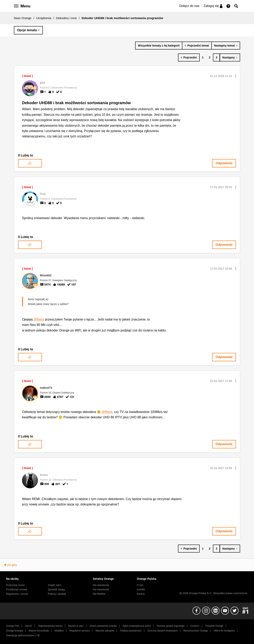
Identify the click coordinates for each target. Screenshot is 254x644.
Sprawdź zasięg (56, 590)
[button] (236, 76)
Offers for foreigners (224, 631)
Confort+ (195, 626)
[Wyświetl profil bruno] (44, 475)
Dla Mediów (99, 594)
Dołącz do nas (189, 6)
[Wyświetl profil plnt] (42, 83)
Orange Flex (13, 626)
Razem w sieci (76, 626)
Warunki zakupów (105, 631)
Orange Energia (15, 631)
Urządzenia (44, 18)
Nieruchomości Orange (196, 631)
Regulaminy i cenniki (17, 594)
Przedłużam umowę (17, 590)
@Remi (39, 319)
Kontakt (141, 590)
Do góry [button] (12, 565)
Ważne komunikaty (39, 631)
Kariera (141, 594)
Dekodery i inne (66, 18)
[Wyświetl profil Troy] (43, 194)
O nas (140, 585)
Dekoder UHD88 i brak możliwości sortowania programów (76, 103)
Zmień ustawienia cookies (103, 626)
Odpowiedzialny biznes (50, 626)
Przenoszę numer (16, 585)
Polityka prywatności (131, 631)
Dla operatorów (101, 585)
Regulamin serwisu (80, 631)
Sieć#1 (29, 626)
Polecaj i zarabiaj (57, 594)
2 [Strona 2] (210, 57)
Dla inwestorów (101, 590)
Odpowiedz (224, 163)
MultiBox (59, 631)
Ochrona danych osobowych (163, 631)
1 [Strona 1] (203, 57)
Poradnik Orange (214, 626)
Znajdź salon (55, 585)
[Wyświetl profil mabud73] (46, 388)
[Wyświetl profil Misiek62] (46, 275)
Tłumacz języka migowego (171, 626)
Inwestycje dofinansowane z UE (23, 635)
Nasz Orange (23, 18)
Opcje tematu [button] (27, 30)
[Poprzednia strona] (189, 57)
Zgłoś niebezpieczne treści (137, 626)
